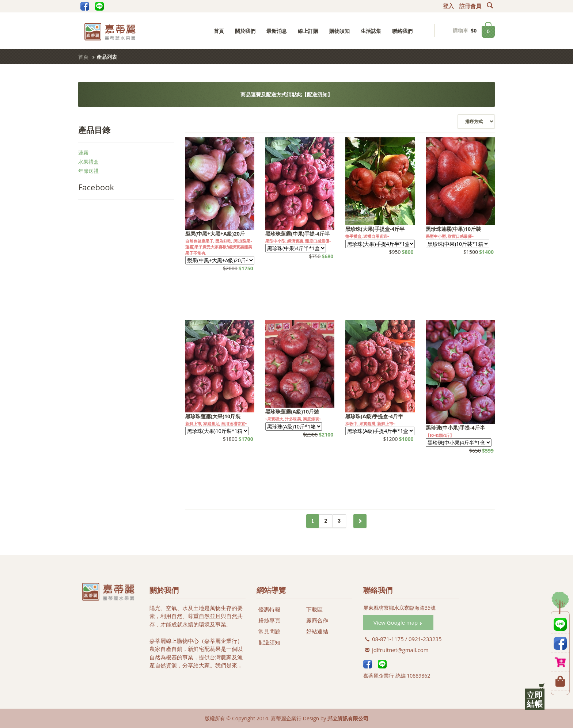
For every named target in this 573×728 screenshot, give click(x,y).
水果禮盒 (88, 162)
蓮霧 (83, 153)
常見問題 (269, 631)
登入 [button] (448, 6)
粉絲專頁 (269, 620)
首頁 (219, 31)
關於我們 (245, 31)
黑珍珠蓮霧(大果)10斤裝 (213, 416)
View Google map (398, 622)
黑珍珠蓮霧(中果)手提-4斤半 (297, 234)
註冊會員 (470, 6)
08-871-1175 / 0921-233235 (403, 639)
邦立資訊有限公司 (348, 718)
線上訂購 (308, 31)
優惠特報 (269, 609)
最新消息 (277, 31)
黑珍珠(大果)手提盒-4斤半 (375, 229)
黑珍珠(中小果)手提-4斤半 (455, 428)
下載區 (314, 609)
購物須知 (339, 31)
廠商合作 (317, 620)
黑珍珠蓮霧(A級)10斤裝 (292, 411)
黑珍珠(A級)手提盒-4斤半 (374, 416)
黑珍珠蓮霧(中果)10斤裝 (454, 229)
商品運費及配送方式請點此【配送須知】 (286, 94)
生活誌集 (371, 31)
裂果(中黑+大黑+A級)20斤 (215, 234)
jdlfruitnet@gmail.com (397, 650)
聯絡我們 (402, 31)
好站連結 (317, 631)
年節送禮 (88, 171)
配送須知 (269, 642)
